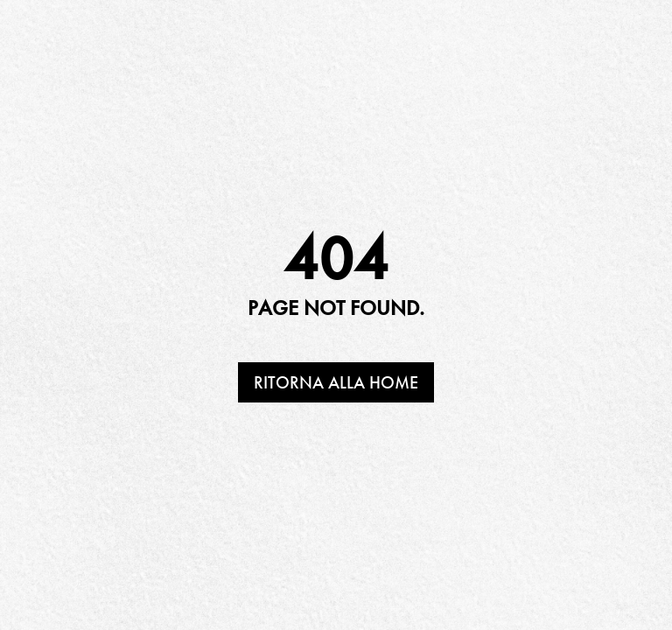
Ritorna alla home (336, 382)
